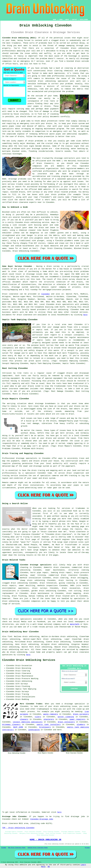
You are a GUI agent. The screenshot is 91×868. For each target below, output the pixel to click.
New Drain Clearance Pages (17, 848)
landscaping (34, 730)
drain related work (65, 596)
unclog (5, 225)
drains (21, 137)
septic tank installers (49, 725)
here (85, 315)
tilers (38, 717)
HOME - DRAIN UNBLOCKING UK (45, 840)
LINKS (61, 20)
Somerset (6, 599)
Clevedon (45, 294)
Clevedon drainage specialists (36, 565)
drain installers (66, 722)
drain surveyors (81, 714)
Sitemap (4, 848)
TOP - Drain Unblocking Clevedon (18, 828)
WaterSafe (75, 624)
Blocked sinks (9, 212)
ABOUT (67, 20)
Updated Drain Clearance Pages (38, 848)
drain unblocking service (37, 222)
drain (50, 71)
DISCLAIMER (84, 20)
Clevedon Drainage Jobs (42, 819)
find (10, 637)
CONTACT (75, 20)
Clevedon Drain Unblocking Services (29, 660)
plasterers (49, 719)
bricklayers (45, 727)
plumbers (81, 725)
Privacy (87, 848)
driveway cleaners (11, 725)
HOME (55, 20)
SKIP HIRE (18, 727)
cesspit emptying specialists (28, 722)
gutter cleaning (66, 717)
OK (49, 867)
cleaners (24, 719)
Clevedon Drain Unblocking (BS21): (20, 38)
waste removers (51, 714)
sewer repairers (77, 719)
